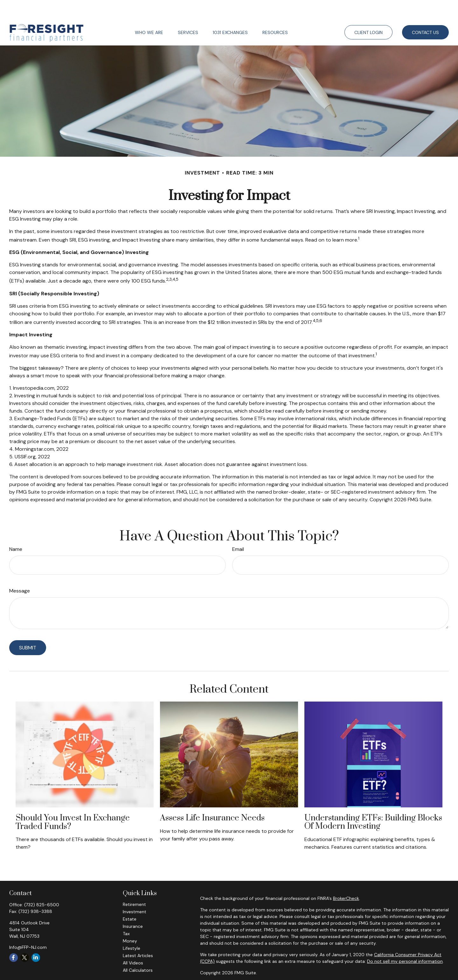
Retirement (134, 885)
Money (130, 922)
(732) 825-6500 (42, 886)
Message (20, 572)
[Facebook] (14, 939)
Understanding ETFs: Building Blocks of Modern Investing (373, 803)
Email (238, 530)
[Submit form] (28, 629)
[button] (149, 13)
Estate (130, 900)
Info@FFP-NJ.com (28, 928)
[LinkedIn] (36, 939)
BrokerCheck (346, 879)
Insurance (133, 907)
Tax (126, 915)
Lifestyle (132, 929)
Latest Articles (138, 936)
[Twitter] (25, 939)
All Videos (133, 944)
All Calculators (138, 951)
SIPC (330, 965)
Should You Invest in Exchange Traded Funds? (73, 803)
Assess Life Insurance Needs (212, 799)
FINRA (318, 965)
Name (16, 530)
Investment (135, 893)
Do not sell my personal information (405, 942)
